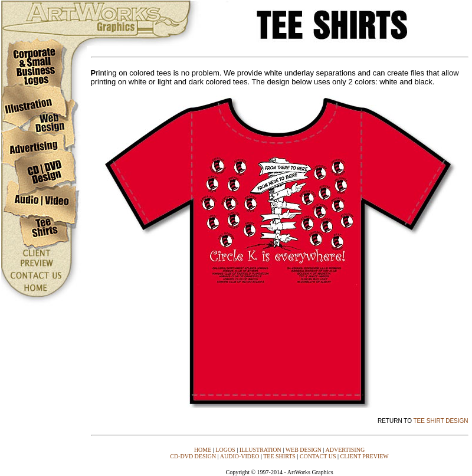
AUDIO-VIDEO (240, 456)
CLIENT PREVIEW (364, 456)
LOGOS (225, 450)
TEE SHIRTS (279, 456)
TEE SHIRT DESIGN (441, 421)
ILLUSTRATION (260, 450)
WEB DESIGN (304, 450)
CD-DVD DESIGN (193, 456)
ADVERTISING (345, 450)
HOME (203, 450)
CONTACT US (318, 456)
